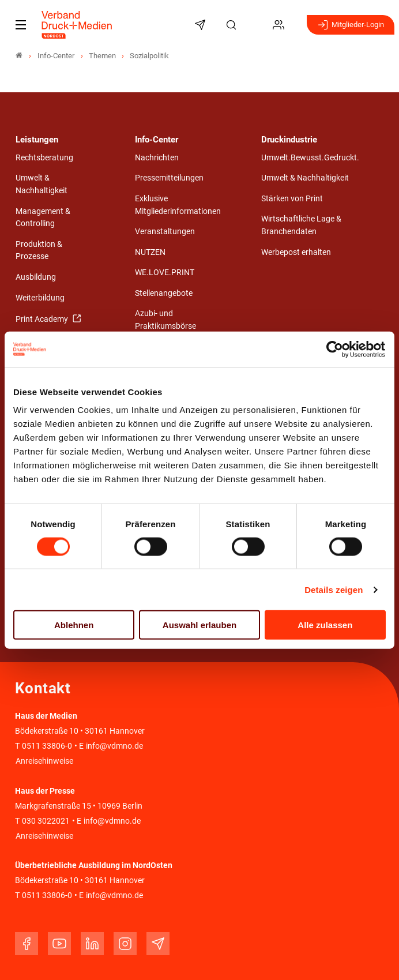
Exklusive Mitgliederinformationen (178, 205)
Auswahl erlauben (199, 625)
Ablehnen (74, 625)
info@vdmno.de (114, 746)
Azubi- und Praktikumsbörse (165, 320)
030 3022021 (45, 821)
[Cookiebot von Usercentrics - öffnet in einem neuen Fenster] (335, 349)
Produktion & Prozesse (39, 251)
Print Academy (43, 319)
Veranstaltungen (165, 232)
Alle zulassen (325, 625)
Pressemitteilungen (169, 178)
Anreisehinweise (44, 761)
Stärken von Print (292, 199)
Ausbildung (36, 277)
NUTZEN (150, 252)
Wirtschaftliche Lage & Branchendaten (301, 225)
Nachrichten (157, 158)
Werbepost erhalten (296, 252)
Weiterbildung (40, 298)
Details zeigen (334, 589)
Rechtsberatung (44, 158)
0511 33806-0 (47, 746)
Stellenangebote (164, 293)
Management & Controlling (43, 218)
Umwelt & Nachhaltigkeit (42, 184)
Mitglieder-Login (351, 25)
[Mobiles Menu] (21, 25)
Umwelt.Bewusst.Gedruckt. (310, 158)
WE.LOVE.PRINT (165, 273)
